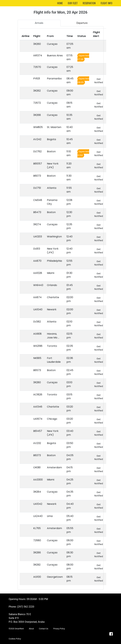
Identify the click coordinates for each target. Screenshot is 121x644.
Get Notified (99, 81)
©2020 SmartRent (16, 629)
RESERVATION (89, 3)
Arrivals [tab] (39, 23)
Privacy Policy (59, 629)
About (31, 629)
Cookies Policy (15, 639)
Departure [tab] (82, 23)
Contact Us (44, 629)
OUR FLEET (73, 3)
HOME (60, 3)
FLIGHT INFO (107, 3)
